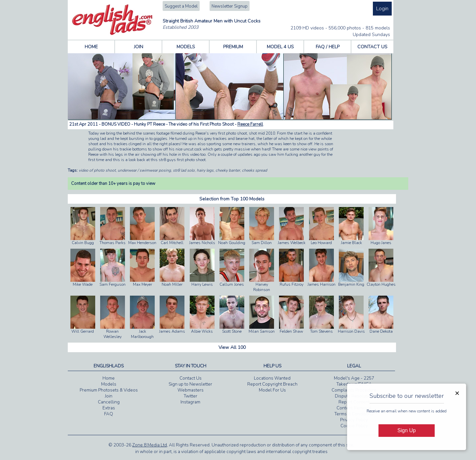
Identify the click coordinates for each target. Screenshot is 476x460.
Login (382, 9)
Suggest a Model (181, 6)
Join (109, 396)
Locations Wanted (272, 378)
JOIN (139, 47)
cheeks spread (255, 170)
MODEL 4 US (280, 47)
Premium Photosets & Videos (109, 390)
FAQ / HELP (328, 47)
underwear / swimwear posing (144, 170)
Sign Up (406, 430)
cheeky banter (228, 170)
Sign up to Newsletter (190, 384)
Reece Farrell (250, 124)
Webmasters (191, 390)
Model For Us (272, 390)
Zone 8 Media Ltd (150, 445)
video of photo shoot (97, 170)
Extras (109, 408)
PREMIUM (233, 47)
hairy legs (205, 170)
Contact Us (191, 378)
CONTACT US (372, 47)
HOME (91, 47)
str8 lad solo (184, 170)
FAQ (109, 414)
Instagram (190, 402)
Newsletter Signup (230, 6)
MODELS (186, 47)
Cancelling (109, 402)
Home (109, 378)
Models (109, 384)
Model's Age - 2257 (354, 378)
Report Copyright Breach (272, 384)
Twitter (191, 396)
